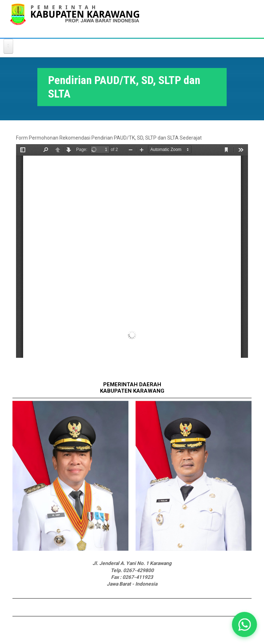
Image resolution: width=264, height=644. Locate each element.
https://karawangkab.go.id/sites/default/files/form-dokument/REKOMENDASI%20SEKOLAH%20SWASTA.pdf (132, 251)
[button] (244, 624)
